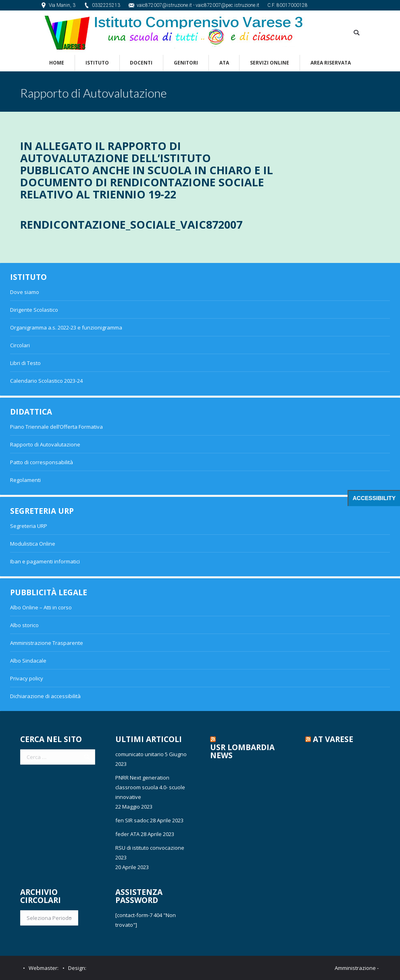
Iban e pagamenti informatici (45, 561)
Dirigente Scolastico (34, 310)
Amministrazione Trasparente (47, 643)
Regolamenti (25, 480)
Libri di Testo (25, 363)
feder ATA (127, 834)
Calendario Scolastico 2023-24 (46, 381)
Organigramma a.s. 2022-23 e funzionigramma (66, 327)
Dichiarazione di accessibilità (45, 696)
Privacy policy (27, 678)
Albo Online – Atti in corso (41, 607)
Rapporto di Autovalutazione (45, 444)
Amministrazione (355, 968)
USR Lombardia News (242, 751)
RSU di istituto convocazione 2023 (150, 853)
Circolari (20, 345)
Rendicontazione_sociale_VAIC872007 (131, 224)
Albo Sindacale (28, 661)
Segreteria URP (29, 526)
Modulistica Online (33, 544)
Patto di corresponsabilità (42, 462)
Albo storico (24, 625)
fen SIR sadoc (132, 820)
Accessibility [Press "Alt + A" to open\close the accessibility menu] (374, 498)
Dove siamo (25, 292)
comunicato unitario (140, 754)
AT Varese (333, 739)
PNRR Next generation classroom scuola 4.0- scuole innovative (150, 787)
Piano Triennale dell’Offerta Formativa (56, 427)
